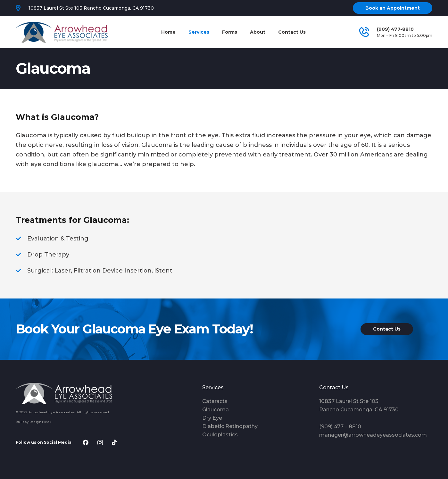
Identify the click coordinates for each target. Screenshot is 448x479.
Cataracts (215, 401)
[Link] (62, 32)
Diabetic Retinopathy (230, 426)
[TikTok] (115, 443)
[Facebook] (86, 443)
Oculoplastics (220, 435)
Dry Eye (212, 418)
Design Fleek (41, 422)
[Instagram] (100, 443)
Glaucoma (216, 410)
